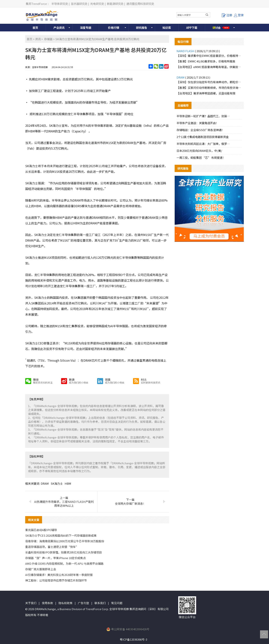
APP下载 (192, 28)
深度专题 (86, 28)
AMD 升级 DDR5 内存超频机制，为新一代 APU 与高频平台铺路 (64, 563)
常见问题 (117, 603)
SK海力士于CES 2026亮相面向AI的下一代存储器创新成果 (61, 535)
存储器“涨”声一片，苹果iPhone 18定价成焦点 (55, 558)
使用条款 (47, 603)
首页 (35, 28)
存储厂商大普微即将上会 (41, 569)
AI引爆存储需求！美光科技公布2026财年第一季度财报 (59, 575)
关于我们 (31, 603)
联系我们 (100, 603)
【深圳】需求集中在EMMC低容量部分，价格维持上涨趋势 (209, 56)
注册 (227, 15)
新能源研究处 (115, 4)
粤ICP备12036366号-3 (133, 639)
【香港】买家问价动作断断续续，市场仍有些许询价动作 (209, 88)
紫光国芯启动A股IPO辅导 (41, 530)
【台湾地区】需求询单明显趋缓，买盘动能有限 (206, 93)
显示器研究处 (79, 4)
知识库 (167, 28)
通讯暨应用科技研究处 (140, 4)
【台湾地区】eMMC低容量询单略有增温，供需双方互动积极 (209, 67)
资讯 (38, 39)
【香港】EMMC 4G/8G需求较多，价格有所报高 (206, 61)
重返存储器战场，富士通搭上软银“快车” (52, 547)
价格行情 (114, 28)
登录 (239, 15)
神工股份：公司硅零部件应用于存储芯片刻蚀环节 (56, 580)
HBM (68, 483)
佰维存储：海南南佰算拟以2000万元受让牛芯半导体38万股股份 (65, 541)
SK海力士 (57, 483)
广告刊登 (84, 603)
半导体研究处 (60, 4)
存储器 (48, 39)
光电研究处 (97, 4)
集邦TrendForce (36, 4)
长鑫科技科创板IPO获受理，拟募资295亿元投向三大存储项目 (64, 552)
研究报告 (142, 28)
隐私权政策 (65, 603)
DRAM (45, 483)
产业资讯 (59, 28)
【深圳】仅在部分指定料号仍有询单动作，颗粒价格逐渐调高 (209, 82)
